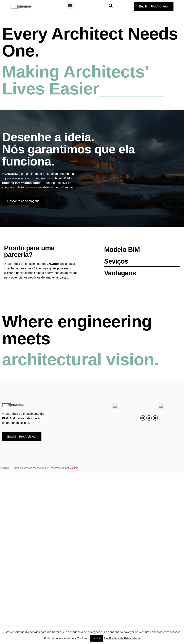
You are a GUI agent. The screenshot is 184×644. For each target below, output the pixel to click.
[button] (70, 5)
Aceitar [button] (97, 638)
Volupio (74, 468)
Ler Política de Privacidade (122, 638)
